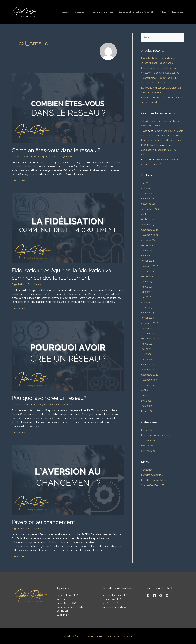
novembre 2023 (150, 266)
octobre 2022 (148, 333)
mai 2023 (146, 297)
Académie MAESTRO (111, 599)
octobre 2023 (148, 271)
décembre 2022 (150, 323)
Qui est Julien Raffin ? (66, 603)
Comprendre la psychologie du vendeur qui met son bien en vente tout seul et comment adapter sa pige (162, 135)
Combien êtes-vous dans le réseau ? (60, 150)
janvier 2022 (148, 370)
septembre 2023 (150, 276)
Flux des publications (152, 475)
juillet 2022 (147, 344)
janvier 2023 (148, 318)
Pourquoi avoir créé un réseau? (53, 398)
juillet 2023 (147, 287)
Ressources (178, 12)
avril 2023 (146, 302)
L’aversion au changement (46, 522)
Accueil (72, 12)
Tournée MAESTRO (110, 603)
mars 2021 (147, 406)
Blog (165, 12)
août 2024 (147, 250)
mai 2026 (146, 183)
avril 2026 (146, 188)
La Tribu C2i (62, 611)
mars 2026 (147, 193)
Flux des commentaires (154, 480)
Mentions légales (96, 636)
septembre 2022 (150, 339)
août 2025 (147, 214)
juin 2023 (146, 292)
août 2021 (146, 390)
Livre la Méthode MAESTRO (114, 595)
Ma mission (62, 599)
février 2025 (147, 219)
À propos (84, 12)
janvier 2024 (148, 261)
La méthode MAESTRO (67, 595)
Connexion (147, 470)
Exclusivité (147, 430)
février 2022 (147, 364)
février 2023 (147, 313)
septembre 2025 (150, 209)
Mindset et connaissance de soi (158, 435)
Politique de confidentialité (73, 636)
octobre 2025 (148, 204)
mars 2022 (147, 359)
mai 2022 (146, 349)
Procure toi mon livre (106, 12)
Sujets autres (47, 404)
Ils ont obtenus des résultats (70, 607)
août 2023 (147, 282)
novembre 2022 (150, 328)
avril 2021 (146, 401)
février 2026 (148, 199)
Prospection (148, 446)
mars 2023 (147, 307)
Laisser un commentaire (24, 157)
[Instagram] (148, 596)
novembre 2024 (150, 235)
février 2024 (148, 256)
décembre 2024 (150, 230)
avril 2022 (146, 354)
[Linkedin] (167, 596)
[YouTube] (161, 596)
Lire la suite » (19, 181)
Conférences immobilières (114, 607)
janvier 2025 (148, 225)
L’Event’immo (63, 615)
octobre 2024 (148, 240)
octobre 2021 (148, 385)
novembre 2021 (149, 380)
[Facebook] (154, 596)
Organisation (46, 157)
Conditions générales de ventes (120, 636)
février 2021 (147, 411)
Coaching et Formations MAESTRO (138, 12)
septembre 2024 (150, 245)
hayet (144, 131)
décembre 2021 (149, 375)
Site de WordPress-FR (153, 485)
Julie (143, 121)
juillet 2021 (147, 396)
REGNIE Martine (150, 145)
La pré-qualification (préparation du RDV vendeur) (159, 150)
